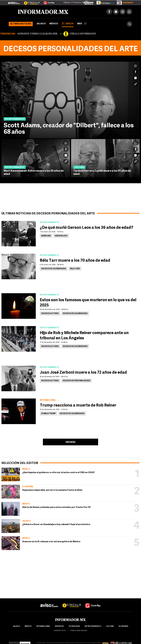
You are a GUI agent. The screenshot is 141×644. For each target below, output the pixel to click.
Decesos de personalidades (77, 381)
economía (123, 626)
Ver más (70, 442)
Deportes (59, 626)
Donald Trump (48, 414)
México (54, 24)
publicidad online (79, 631)
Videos (68, 23)
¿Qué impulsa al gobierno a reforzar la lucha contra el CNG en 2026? (58, 473)
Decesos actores (50, 314)
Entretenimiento (93, 626)
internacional (43, 626)
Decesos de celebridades (54, 269)
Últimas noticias (21, 24)
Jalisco (41, 24)
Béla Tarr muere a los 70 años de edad (75, 261)
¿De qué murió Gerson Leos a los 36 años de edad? (86, 228)
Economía (28, 487)
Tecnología (74, 626)
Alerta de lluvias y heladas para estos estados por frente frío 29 (56, 507)
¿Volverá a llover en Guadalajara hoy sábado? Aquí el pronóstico (56, 525)
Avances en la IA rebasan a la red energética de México (51, 542)
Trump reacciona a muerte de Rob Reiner (78, 405)
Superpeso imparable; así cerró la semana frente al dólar (52, 490)
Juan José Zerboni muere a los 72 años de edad (83, 373)
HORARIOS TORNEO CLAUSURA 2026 (37, 34)
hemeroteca (60, 631)
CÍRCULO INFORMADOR (83, 34)
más (82, 24)
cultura (110, 626)
